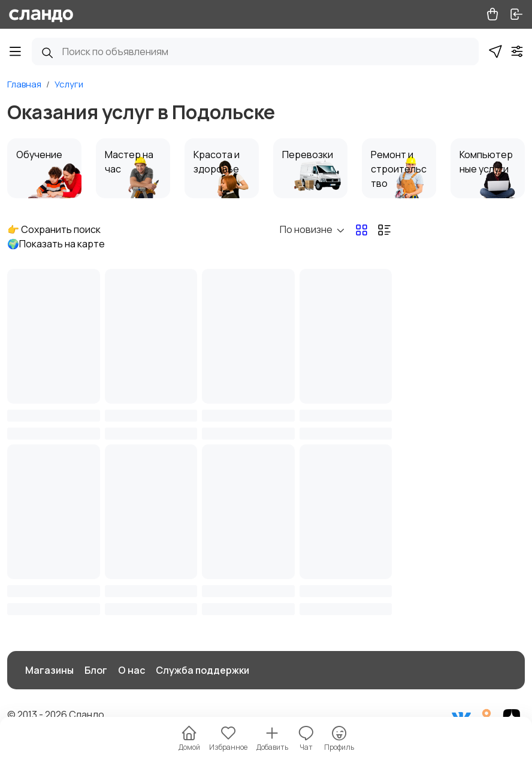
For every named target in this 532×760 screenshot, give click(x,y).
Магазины (49, 670)
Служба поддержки (202, 670)
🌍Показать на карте (56, 244)
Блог (96, 670)
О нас (132, 670)
